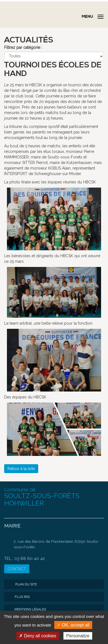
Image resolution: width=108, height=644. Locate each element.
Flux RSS (18, 597)
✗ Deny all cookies (38, 636)
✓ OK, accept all (73, 625)
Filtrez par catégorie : (23, 47)
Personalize (78, 636)
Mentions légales (26, 609)
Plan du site (22, 584)
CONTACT (17, 569)
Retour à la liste (21, 469)
